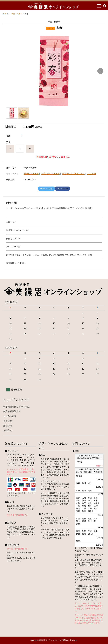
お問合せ (8, 430)
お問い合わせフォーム (50, 481)
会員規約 (8, 421)
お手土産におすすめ (50, 174)
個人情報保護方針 (12, 411)
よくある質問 (10, 416)
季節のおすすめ (31, 174)
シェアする (62, 189)
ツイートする (46, 189)
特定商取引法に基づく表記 (16, 407)
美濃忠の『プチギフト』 (73, 174)
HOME (6, 14)
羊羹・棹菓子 (17, 14)
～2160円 (92, 174)
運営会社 (8, 426)
